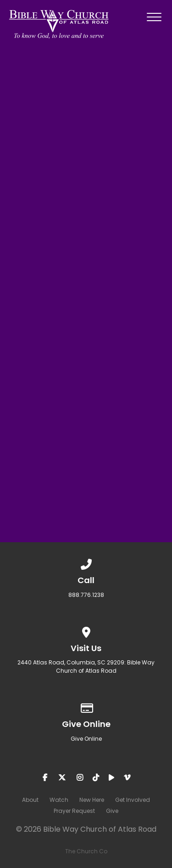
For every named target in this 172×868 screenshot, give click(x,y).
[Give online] (86, 706)
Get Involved (133, 800)
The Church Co (86, 851)
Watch (59, 800)
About (30, 800)
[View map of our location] (86, 631)
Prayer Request (74, 811)
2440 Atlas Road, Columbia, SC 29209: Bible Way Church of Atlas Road (86, 667)
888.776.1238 (86, 595)
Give (112, 811)
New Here (92, 800)
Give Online (86, 739)
